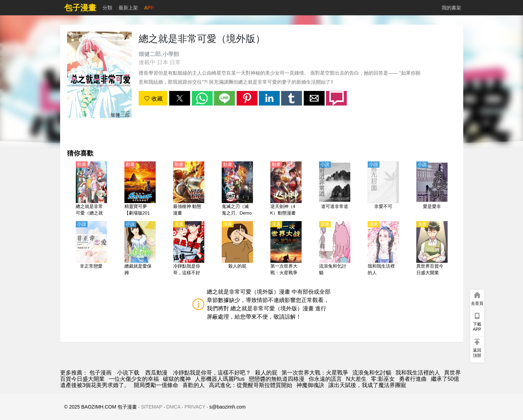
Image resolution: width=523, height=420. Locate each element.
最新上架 (128, 8)
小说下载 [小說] (128, 373)
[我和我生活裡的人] (383, 249)
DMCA (173, 407)
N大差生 (357, 379)
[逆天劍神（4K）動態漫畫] (286, 189)
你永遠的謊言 (325, 379)
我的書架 (451, 8)
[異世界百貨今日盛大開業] (432, 249)
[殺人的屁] (237, 249)
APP (149, 8)
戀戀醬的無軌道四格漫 (277, 379)
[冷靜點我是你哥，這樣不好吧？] (189, 249)
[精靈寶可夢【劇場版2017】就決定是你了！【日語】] (140, 189)
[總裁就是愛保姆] (140, 249)
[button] (180, 98)
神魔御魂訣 (310, 385)
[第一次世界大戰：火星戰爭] (286, 249)
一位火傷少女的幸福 (134, 379)
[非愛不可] (383, 189)
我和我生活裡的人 (418, 373)
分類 (107, 8)
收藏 (153, 99)
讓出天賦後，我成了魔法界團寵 (367, 385)
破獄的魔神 (177, 379)
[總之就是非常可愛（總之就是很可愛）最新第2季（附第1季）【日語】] (91, 189)
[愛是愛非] (432, 189)
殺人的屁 (266, 373)
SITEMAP (152, 407)
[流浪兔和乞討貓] (335, 249)
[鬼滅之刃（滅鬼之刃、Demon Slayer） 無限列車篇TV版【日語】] (237, 189)
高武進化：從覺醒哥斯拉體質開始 (251, 385)
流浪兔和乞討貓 (372, 373)
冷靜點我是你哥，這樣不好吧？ (212, 373)
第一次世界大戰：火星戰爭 (315, 373)
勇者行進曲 (413, 379)
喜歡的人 (194, 385)
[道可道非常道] (335, 189)
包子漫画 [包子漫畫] (100, 373)
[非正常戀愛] (91, 249)
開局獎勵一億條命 (156, 385)
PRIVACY (195, 407)
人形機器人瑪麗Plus (220, 379)
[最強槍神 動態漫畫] (189, 189)
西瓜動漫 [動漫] (156, 373)
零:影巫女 (383, 379)
